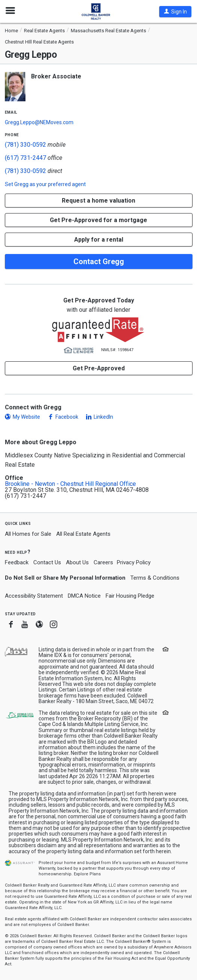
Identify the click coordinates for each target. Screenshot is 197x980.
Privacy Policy (134, 562)
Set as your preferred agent (45, 184)
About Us (77, 562)
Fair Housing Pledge (130, 596)
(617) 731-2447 (25, 158)
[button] (175, 12)
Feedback (17, 563)
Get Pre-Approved (99, 368)
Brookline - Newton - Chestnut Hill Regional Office (70, 484)
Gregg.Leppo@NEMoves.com (39, 122)
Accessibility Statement (34, 596)
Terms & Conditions (155, 578)
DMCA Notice (84, 596)
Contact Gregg (99, 262)
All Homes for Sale (28, 534)
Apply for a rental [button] (99, 240)
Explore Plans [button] (87, 874)
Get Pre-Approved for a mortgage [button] (98, 220)
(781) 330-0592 (25, 145)
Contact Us (47, 562)
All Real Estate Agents (83, 534)
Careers (103, 562)
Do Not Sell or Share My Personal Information (65, 578)
